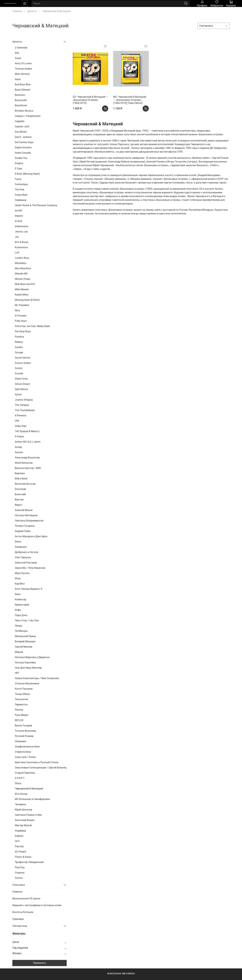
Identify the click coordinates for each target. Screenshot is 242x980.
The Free (20, 190)
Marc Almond (22, 74)
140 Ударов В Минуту (27, 431)
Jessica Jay (21, 232)
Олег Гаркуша (23, 557)
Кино (18, 594)
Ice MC (19, 211)
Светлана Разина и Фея (28, 815)
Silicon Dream (22, 384)
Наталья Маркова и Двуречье (32, 657)
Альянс (19, 452)
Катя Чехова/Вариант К (29, 589)
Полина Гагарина (25, 526)
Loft (17, 253)
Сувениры (18, 919)
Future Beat (21, 195)
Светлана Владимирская (29, 521)
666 (17, 53)
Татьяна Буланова (25, 731)
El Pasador (21, 316)
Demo (18, 542)
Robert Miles (22, 295)
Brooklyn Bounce (24, 111)
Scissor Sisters (23, 363)
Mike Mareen (22, 289)
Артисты (32, 11)
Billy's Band (21, 479)
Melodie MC (21, 274)
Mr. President (22, 305)
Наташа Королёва (25, 662)
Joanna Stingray (24, 400)
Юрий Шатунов (23, 810)
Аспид (18, 447)
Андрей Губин (23, 531)
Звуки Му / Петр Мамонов (30, 568)
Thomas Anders (23, 69)
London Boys (22, 258)
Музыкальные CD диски (26, 898)
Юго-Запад (21, 794)
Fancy (18, 179)
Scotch (19, 368)
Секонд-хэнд (20, 926)
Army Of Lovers (23, 63)
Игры (18, 578)
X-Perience (21, 416)
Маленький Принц (25, 636)
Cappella (20, 121)
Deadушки (21, 547)
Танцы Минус (23, 694)
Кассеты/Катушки (23, 912)
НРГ (17, 673)
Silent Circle (21, 379)
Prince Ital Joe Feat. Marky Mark (32, 326)
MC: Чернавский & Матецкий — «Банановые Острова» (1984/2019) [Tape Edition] (130, 100)
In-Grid (18, 221)
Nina (17, 310)
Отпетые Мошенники (27, 683)
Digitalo (19, 836)
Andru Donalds (23, 153)
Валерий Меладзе (25, 641)
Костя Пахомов (24, 689)
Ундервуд (20, 831)
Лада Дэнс (21, 615)
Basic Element (23, 90)
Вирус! (19, 505)
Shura (18, 783)
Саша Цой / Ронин (25, 757)
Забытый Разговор (26, 563)
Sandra (19, 347)
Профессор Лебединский (29, 862)
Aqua (18, 79)
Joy (17, 237)
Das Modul (21, 132)
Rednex (19, 342)
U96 (17, 421)
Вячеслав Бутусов (25, 484)
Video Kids (21, 426)
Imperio (19, 216)
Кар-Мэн (20, 584)
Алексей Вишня (24, 510)
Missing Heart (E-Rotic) (27, 300)
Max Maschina (23, 268)
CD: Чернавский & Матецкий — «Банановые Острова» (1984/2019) (90, 100)
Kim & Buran (22, 242)
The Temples (22, 405)
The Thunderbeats (25, 410)
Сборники (20, 741)
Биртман (20, 473)
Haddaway (21, 200)
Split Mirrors (21, 389)
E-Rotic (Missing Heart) (27, 174)
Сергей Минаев (24, 647)
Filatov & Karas (23, 857)
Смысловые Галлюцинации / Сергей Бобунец (41, 768)
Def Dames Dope (24, 142)
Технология (21, 699)
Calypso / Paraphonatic (28, 116)
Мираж (19, 652)
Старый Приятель (25, 773)
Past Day (20, 867)
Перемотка (21, 705)
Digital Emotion (23, 148)
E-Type (18, 169)
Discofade (20, 489)
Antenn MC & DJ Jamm (28, 442)
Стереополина (23, 752)
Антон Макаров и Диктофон (31, 536)
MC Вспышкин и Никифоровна (32, 799)
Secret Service (22, 358)
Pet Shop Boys (23, 331)
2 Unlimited (21, 48)
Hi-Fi (17, 841)
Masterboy (21, 263)
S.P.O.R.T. (20, 778)
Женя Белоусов (24, 463)
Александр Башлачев (27, 458)
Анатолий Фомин (25, 820)
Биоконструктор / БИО (28, 468)
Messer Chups (23, 279)
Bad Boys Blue (23, 84)
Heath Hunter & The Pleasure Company (36, 205)
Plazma (19, 710)
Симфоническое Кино (27, 747)
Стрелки (20, 873)
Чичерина (20, 804)
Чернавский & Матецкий (29, 789)
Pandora (19, 337)
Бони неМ (20, 494)
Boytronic (20, 95)
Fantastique (21, 184)
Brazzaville (21, 100)
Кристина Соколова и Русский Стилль (37, 762)
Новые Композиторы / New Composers (37, 678)
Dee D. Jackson (23, 137)
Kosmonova (21, 247)
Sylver (18, 394)
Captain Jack (22, 126)
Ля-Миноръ (21, 631)
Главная (17, 11)
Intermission (22, 226)
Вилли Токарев (23, 726)
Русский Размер (24, 736)
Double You (21, 158)
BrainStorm (21, 105)
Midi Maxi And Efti (25, 284)
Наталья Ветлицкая (26, 515)
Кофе (18, 610)
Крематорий (22, 605)
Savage (19, 352)
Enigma (19, 163)
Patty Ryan (21, 321)
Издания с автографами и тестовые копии (37, 905)
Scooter (19, 373)
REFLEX (19, 720)
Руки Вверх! (22, 715)
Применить (40, 963)
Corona (19, 878)
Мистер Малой (23, 825)
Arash (18, 58)
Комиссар (21, 599)
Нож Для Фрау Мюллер (28, 668)
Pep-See (19, 846)
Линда (19, 626)
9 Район (19, 437)
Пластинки (19, 885)
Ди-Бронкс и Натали (26, 552)
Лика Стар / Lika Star (27, 620)
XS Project (20, 852)
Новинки (17, 892)
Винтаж (19, 500)
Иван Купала (22, 573)
